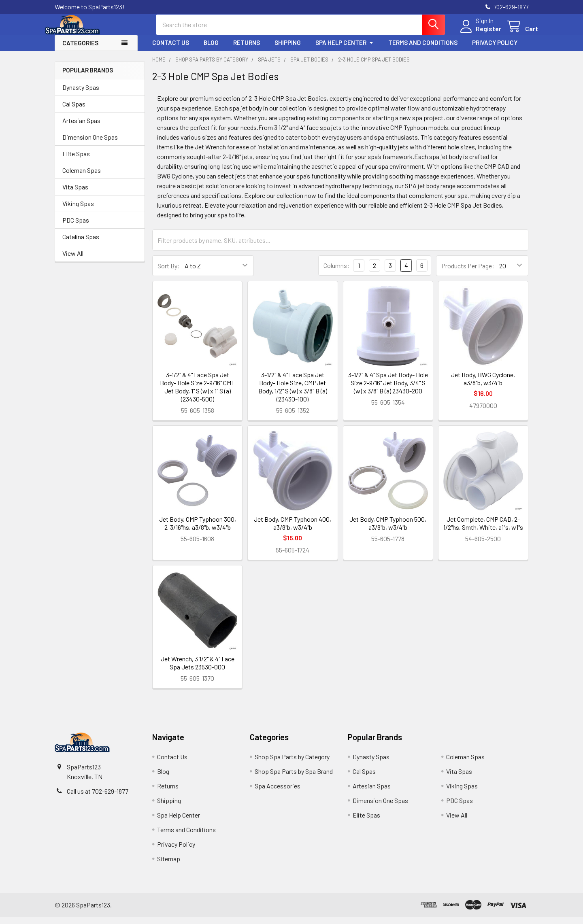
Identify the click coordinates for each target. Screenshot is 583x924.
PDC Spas (76, 227)
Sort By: (169, 273)
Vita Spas (75, 194)
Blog (211, 50)
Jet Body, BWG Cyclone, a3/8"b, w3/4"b (483, 386)
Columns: (336, 273)
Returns (247, 50)
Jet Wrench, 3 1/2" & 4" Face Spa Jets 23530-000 (198, 670)
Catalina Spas (81, 244)
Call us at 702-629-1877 (98, 798)
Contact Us (171, 50)
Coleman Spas (82, 177)
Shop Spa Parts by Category (292, 764)
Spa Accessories (278, 793)
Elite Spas (76, 161)
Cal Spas (74, 111)
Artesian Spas (81, 128)
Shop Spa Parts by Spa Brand (294, 778)
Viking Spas (78, 211)
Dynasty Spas (81, 95)
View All (73, 260)
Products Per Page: (468, 273)
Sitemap (169, 866)
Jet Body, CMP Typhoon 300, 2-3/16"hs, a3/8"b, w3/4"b (198, 530)
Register (479, 33)
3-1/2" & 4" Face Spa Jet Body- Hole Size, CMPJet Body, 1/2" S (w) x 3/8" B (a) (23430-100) (293, 394)
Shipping (288, 50)
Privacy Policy (495, 50)
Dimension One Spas (90, 144)
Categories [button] (80, 50)
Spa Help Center (345, 50)
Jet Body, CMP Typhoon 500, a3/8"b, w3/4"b (388, 530)
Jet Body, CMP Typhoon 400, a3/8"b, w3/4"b (293, 530)
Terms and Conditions (423, 50)
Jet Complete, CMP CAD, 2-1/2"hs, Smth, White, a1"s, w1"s (483, 530)
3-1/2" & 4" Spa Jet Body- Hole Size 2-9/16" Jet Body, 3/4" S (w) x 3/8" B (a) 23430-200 (388, 390)
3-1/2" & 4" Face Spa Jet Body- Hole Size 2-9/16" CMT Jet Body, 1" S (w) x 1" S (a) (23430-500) (197, 394)
